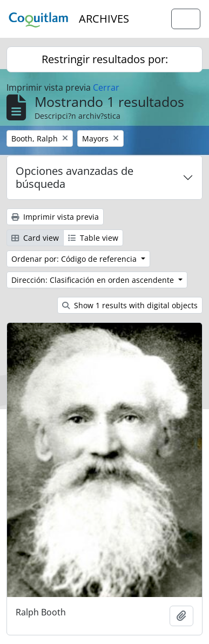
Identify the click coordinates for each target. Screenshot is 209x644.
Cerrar (106, 87)
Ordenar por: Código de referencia (75, 259)
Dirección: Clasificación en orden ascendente (94, 280)
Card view (35, 238)
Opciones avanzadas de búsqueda (75, 177)
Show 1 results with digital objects (130, 305)
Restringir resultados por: (105, 59)
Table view (93, 238)
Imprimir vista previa (55, 217)
